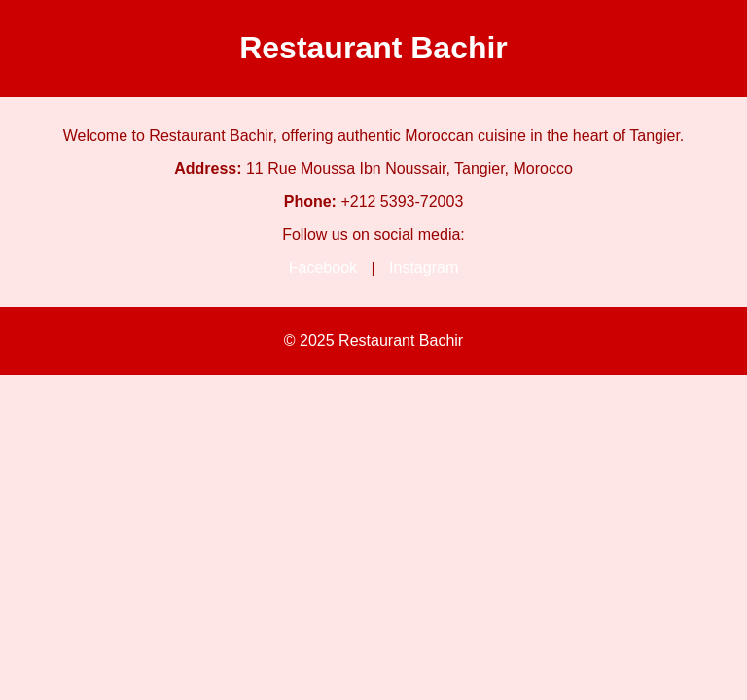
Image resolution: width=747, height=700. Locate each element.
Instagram (424, 268)
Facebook (323, 268)
